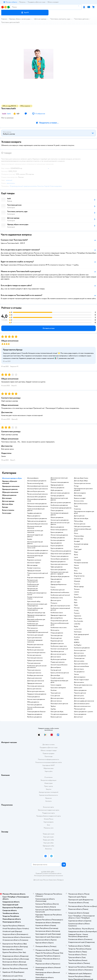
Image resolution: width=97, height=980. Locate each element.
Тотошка (77, 589)
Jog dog (53, 709)
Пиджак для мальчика (58, 662)
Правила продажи (48, 753)
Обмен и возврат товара (49, 750)
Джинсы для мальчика (34, 689)
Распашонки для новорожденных (33, 581)
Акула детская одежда (81, 544)
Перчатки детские (80, 693)
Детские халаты (79, 661)
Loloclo (77, 592)
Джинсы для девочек (57, 527)
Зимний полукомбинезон (59, 665)
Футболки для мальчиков (35, 650)
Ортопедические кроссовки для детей (83, 489)
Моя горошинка (32, 628)
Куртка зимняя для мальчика (36, 653)
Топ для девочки (79, 672)
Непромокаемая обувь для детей (83, 530)
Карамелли (78, 616)
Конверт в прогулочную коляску (35, 598)
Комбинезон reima (57, 598)
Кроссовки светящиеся (58, 688)
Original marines (79, 576)
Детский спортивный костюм (60, 606)
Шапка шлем (78, 688)
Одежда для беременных (59, 584)
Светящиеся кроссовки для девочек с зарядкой (59, 573)
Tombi (76, 506)
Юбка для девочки (33, 702)
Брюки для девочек (57, 532)
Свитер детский (56, 670)
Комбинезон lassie (57, 613)
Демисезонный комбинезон (60, 592)
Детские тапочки (56, 701)
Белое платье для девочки (59, 530)
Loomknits (77, 579)
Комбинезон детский (58, 590)
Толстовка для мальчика (35, 658)
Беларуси (61, 880)
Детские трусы (79, 669)
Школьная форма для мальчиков (38, 486)
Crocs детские (55, 696)
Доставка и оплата (48, 745)
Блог (49, 825)
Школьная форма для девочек (37, 481)
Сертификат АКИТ (49, 765)
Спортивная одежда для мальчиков (35, 641)
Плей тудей (78, 549)
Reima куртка (55, 630)
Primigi (76, 486)
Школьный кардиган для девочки (35, 536)
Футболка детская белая (58, 659)
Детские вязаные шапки (82, 704)
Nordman (54, 690)
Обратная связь (48, 768)
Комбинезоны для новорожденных (33, 585)
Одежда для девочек (57, 485)
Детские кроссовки (57, 698)
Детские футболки (57, 618)
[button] (25, 13)
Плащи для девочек (57, 633)
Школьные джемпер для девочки (35, 543)
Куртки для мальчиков (34, 638)
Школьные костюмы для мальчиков (35, 531)
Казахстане (52, 880)
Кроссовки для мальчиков (59, 564)
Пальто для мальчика (34, 670)
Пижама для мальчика (34, 673)
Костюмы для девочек (58, 540)
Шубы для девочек (57, 490)
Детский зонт (78, 717)
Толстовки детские (81, 19)
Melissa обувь (78, 521)
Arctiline (77, 637)
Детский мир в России (41, 880)
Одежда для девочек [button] (10, 489)
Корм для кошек (48, 837)
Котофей (77, 541)
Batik (76, 603)
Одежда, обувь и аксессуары (20, 19)
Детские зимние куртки (58, 654)
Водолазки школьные (34, 560)
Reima (76, 555)
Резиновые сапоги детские (59, 704)
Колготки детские (80, 650)
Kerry (76, 571)
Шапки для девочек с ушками (83, 712)
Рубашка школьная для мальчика (38, 506)
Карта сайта (49, 771)
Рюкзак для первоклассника (83, 685)
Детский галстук (79, 698)
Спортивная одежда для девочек (61, 508)
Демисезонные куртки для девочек (59, 499)
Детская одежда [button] (8, 501)
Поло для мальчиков (34, 663)
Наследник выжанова (81, 563)
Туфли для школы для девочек (37, 521)
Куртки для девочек (57, 548)
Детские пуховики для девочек (61, 503)
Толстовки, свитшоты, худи (60, 19)
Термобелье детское (57, 651)
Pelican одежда (79, 587)
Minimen (77, 608)
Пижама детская (79, 658)
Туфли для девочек (57, 567)
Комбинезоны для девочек (59, 505)
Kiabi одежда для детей (81, 634)
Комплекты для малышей (35, 635)
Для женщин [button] (7, 498)
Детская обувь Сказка (81, 478)
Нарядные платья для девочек (37, 694)
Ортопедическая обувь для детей (59, 681)
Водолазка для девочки (58, 562)
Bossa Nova (78, 597)
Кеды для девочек (56, 579)
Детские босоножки (81, 504)
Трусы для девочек (80, 656)
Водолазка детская (57, 641)
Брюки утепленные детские (60, 673)
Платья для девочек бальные (36, 712)
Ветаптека (48, 849)
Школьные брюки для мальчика (37, 489)
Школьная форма (33, 478)
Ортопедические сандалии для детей (84, 512)
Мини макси (78, 619)
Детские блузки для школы (36, 491)
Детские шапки (79, 682)
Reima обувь (78, 496)
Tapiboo (53, 706)
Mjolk (76, 605)
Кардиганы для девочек (35, 714)
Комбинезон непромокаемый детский (60, 609)
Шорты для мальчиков (34, 678)
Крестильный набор (34, 601)
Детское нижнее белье (81, 666)
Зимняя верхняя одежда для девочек (59, 514)
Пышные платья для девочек (60, 482)
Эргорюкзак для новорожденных (33, 589)
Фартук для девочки (34, 516)
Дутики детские (79, 516)
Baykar (76, 626)
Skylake (30, 539)
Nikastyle (77, 581)
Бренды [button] (5, 507)
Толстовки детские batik (10, 22)
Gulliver (77, 547)
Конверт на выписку (34, 568)
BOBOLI (77, 642)
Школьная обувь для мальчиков (37, 524)
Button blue (78, 573)
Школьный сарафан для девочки (38, 550)
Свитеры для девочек (58, 496)
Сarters (76, 595)
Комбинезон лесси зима (59, 628)
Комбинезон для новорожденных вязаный (35, 625)
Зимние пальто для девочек (36, 699)
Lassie (76, 557)
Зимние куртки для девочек (60, 520)
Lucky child (78, 629)
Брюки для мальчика (34, 647)
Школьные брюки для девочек (37, 519)
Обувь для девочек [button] (9, 495)
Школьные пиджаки (34, 563)
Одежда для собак (48, 846)
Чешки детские (56, 693)
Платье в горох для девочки (60, 556)
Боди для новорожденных (36, 578)
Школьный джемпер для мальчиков (35, 556)
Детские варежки (80, 677)
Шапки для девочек (80, 690)
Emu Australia (78, 621)
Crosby (76, 611)
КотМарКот (78, 645)
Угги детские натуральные (59, 714)
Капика (76, 565)
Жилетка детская (56, 638)
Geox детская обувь (57, 712)
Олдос (76, 552)
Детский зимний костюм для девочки (60, 524)
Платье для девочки (34, 697)
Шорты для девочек (57, 517)
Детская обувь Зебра (81, 481)
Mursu (76, 533)
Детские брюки (56, 667)
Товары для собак (48, 840)
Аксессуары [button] (7, 513)
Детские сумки (79, 696)
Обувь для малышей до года (36, 613)
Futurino (77, 584)
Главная (4, 19)
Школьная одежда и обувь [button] (12, 478)
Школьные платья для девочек (37, 504)
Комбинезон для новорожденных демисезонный (38, 631)
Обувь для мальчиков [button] (10, 492)
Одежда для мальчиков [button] (11, 486)
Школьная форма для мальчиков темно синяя (38, 547)
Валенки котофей (80, 498)
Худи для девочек (56, 543)
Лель (76, 600)
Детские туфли (55, 582)
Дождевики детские (57, 644)
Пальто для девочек (57, 511)
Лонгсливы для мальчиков (36, 686)
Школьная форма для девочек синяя (37, 500)
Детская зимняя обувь (81, 519)
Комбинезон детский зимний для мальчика (37, 667)
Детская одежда (40, 19)
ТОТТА (76, 640)
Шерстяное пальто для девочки (61, 554)
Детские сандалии (80, 493)
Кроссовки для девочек (58, 570)
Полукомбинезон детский (59, 621)
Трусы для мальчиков (81, 664)
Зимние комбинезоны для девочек (36, 708)
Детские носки (79, 653)
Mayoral (77, 568)
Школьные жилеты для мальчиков (35, 527)
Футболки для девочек (35, 717)
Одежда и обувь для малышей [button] (10, 482)
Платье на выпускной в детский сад (38, 574)
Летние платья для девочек (59, 535)
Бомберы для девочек (58, 538)
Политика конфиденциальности (48, 759)
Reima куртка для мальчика (36, 691)
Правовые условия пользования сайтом (48, 874)
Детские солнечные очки (82, 706)
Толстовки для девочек (35, 705)
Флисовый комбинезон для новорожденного (36, 620)
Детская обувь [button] (8, 504)
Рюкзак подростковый (81, 680)
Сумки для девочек (80, 714)
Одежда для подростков (58, 615)
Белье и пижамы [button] (8, 510)
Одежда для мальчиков (34, 683)
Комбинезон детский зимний (60, 595)
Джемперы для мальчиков (36, 681)
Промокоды (49, 756)
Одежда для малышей (34, 571)
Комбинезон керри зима (59, 646)
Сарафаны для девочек (34, 513)
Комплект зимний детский (59, 649)
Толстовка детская (56, 636)
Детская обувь (55, 675)
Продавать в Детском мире (49, 747)
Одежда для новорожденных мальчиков (36, 616)
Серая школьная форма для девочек (36, 510)
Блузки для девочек (57, 546)
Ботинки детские (80, 524)
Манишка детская (80, 709)
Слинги (53, 587)
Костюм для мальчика (34, 655)
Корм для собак (49, 843)
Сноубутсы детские (57, 678)
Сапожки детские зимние (82, 483)
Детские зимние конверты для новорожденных (37, 605)
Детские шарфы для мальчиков (84, 701)
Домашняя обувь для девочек (60, 576)
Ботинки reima (79, 501)
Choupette (77, 560)
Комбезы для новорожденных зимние (37, 594)
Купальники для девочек (82, 648)
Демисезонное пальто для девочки (59, 479)
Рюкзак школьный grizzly (35, 483)
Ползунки (54, 603)
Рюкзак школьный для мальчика (37, 494)
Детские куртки (56, 600)
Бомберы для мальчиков (35, 675)
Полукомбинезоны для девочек (61, 551)
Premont (77, 613)
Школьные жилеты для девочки (37, 553)
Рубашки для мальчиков (35, 661)
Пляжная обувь (79, 536)
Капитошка (78, 632)
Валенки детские (56, 717)
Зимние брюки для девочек (60, 559)
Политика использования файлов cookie (49, 762)
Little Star (77, 624)
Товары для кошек (49, 834)
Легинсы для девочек (58, 488)
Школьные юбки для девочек (37, 497)
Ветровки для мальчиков (35, 645)
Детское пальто (56, 657)
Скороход (77, 509)
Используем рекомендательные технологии (49, 876)
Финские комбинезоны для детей (60, 624)
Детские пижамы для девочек (60, 493)
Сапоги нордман (56, 685)
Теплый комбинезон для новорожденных (35, 609)
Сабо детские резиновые (82, 526)
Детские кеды (79, 539)
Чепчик (76, 674)
